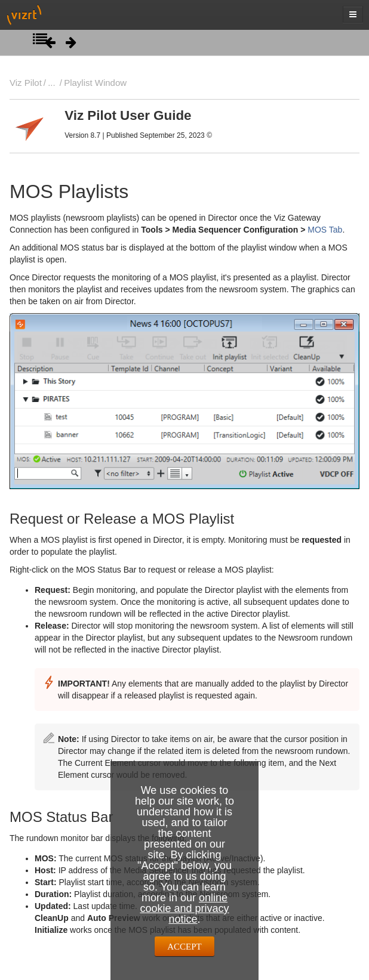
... (51, 83)
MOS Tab (325, 230)
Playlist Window (95, 83)
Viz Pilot (26, 83)
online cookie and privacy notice (184, 908)
